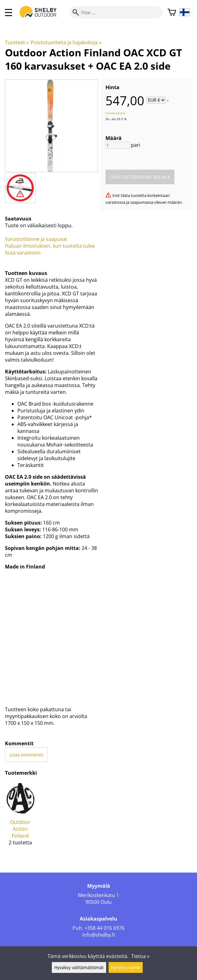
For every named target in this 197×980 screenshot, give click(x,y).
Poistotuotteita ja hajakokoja (66, 42)
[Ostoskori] (172, 13)
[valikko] (9, 13)
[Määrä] (118, 145)
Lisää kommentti (26, 755)
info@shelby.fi (98, 935)
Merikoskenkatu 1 (98, 895)
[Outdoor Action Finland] (20, 817)
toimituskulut (115, 113)
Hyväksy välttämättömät (79, 967)
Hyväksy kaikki (126, 967)
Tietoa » (140, 956)
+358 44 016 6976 (104, 928)
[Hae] (116, 12)
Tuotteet (17, 42)
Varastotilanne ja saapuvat (36, 239)
